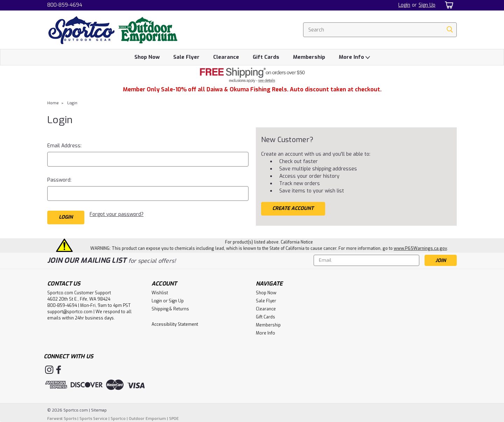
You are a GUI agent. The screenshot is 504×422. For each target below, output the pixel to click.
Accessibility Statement (175, 324)
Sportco (118, 419)
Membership (309, 57)
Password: (59, 180)
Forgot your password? (117, 214)
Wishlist (160, 293)
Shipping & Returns (170, 309)
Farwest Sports (62, 419)
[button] (252, 75)
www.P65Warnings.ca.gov (420, 248)
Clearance (226, 57)
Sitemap (99, 410)
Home (53, 103)
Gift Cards (266, 57)
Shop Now (147, 57)
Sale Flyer (186, 57)
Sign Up (427, 5)
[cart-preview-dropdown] (448, 5)
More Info (354, 57)
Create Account (293, 208)
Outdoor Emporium (147, 419)
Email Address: (64, 146)
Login (404, 5)
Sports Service (93, 419)
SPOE (174, 419)
